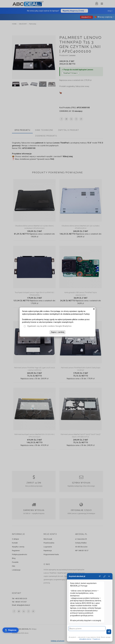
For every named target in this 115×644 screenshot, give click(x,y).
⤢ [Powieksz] (104, 576)
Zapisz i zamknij (57, 332)
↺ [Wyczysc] (100, 576)
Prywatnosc (96, 639)
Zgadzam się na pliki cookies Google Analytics (49, 326)
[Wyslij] (109, 632)
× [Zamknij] (109, 576)
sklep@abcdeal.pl (85, 639)
